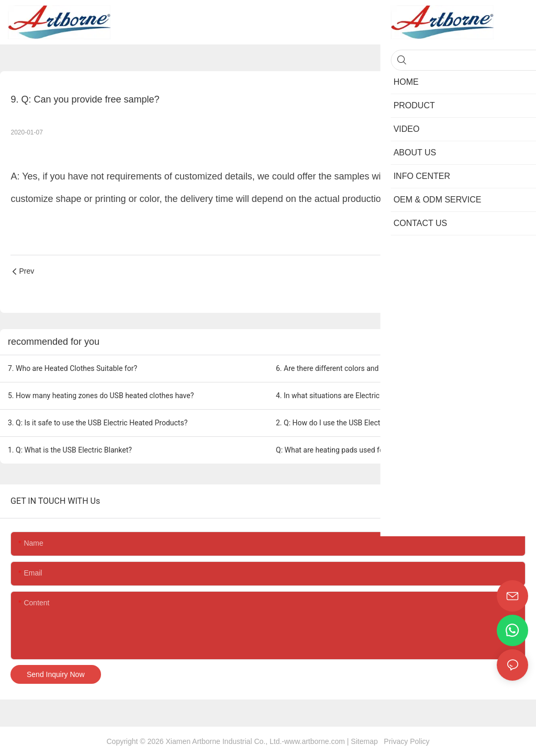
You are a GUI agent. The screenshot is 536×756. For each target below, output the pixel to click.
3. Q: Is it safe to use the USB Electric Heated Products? (98, 423)
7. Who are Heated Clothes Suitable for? (72, 368)
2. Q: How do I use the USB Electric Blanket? (347, 423)
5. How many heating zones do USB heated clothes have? (101, 396)
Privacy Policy (405, 741)
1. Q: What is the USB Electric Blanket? (70, 450)
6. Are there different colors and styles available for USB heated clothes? (393, 368)
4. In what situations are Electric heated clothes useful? (365, 396)
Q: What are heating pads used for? (333, 450)
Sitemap (366, 741)
